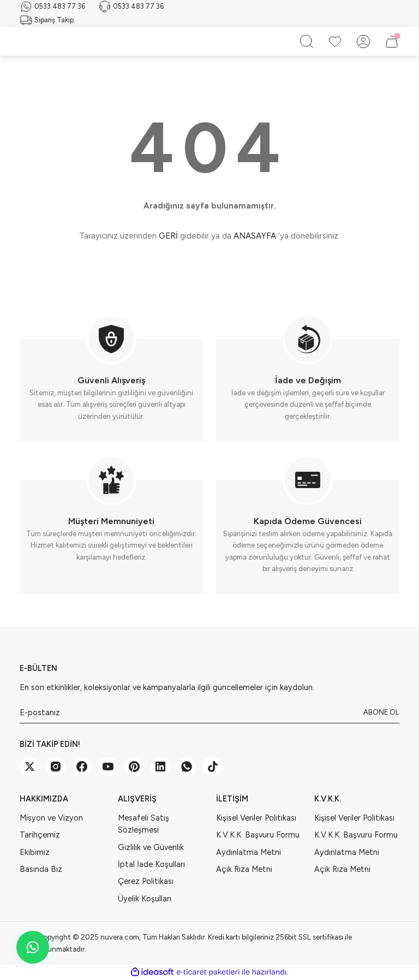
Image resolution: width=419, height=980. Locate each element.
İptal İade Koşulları (151, 864)
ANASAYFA (255, 236)
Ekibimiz (35, 852)
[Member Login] (363, 41)
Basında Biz (41, 869)
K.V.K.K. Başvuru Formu (258, 835)
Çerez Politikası (146, 881)
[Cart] (392, 41)
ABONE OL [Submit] (381, 712)
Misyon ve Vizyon (51, 818)
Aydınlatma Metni (249, 852)
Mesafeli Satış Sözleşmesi (143, 824)
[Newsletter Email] (209, 712)
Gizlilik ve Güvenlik (151, 847)
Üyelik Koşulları (145, 899)
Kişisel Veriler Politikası (256, 818)
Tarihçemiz (40, 835)
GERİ (168, 236)
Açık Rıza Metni (244, 869)
